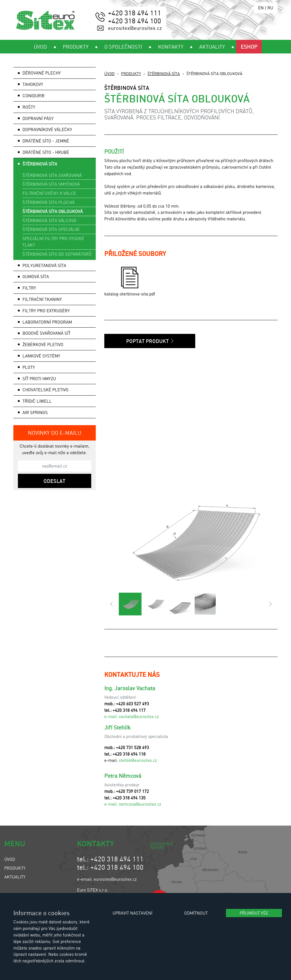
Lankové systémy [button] (41, 356)
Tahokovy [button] (33, 84)
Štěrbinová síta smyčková (51, 184)
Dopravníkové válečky (47, 129)
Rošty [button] (29, 107)
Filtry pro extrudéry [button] (46, 311)
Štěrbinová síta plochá (48, 202)
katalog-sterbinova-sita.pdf (130, 282)
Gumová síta (36, 276)
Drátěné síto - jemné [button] (46, 141)
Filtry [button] (29, 288)
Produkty (131, 73)
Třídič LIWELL (37, 401)
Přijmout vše (254, 913)
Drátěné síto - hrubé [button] (46, 152)
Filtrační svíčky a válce (49, 193)
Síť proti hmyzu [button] (39, 379)
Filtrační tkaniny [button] (42, 299)
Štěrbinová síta (164, 73)
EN (261, 8)
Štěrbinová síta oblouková (53, 211)
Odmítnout (196, 913)
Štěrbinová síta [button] (40, 164)
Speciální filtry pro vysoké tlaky (53, 242)
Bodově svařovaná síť (46, 333)
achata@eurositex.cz (140, 716)
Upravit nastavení (132, 913)
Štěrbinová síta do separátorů (57, 254)
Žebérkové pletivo (43, 344)
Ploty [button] (29, 367)
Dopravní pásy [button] (38, 118)
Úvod (109, 73)
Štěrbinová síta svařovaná (52, 175)
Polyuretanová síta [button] (44, 265)
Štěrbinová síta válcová (49, 220)
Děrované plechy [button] (42, 73)
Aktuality (15, 877)
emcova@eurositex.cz (141, 804)
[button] (112, 604)
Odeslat (54, 481)
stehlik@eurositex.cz (138, 760)
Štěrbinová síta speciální (51, 229)
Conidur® (34, 96)
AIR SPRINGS (35, 412)
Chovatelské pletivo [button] (45, 390)
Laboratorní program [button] (47, 322)
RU (270, 8)
